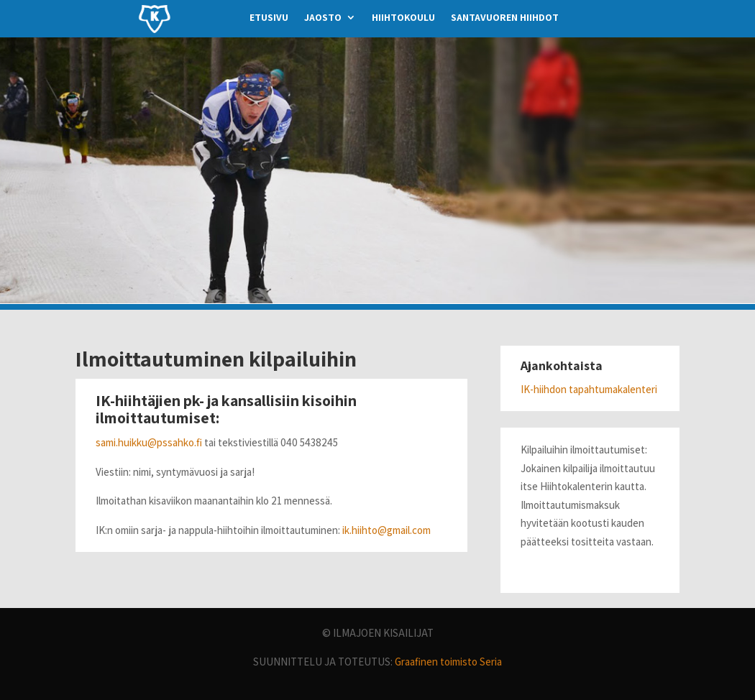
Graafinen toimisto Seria (448, 662)
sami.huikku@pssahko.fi (149, 442)
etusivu (269, 18)
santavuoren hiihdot (505, 18)
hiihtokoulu (403, 18)
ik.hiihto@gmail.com (386, 530)
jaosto (323, 18)
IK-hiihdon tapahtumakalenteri (589, 389)
